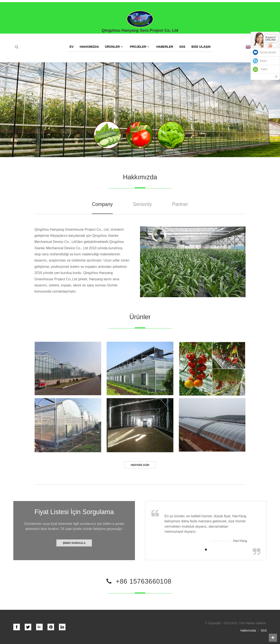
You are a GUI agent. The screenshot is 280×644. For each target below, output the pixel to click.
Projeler (140, 47)
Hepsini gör (140, 465)
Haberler (165, 47)
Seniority (143, 204)
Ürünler (114, 47)
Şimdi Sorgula (74, 543)
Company (102, 204)
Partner (180, 204)
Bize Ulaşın (201, 47)
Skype (263, 61)
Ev (71, 47)
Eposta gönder (268, 52)
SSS (182, 47)
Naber (264, 69)
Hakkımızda (89, 47)
